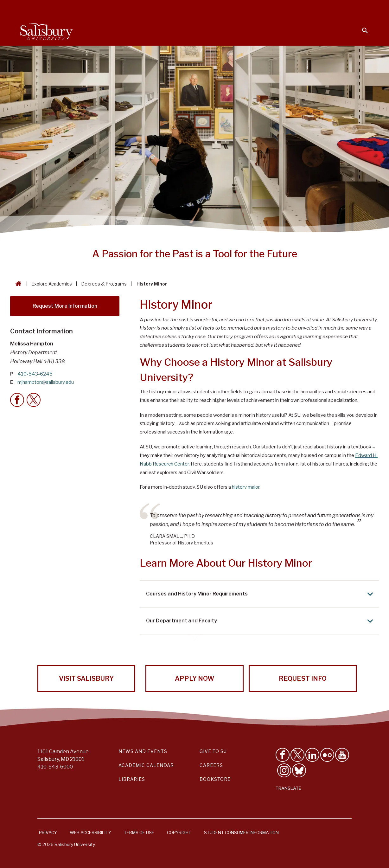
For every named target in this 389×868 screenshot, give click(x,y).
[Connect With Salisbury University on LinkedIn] (312, 755)
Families (298, 8)
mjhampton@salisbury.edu (46, 382)
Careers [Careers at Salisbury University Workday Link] (211, 765)
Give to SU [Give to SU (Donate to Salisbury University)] (213, 751)
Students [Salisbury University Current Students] (223, 8)
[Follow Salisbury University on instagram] (284, 770)
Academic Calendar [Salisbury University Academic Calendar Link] (146, 765)
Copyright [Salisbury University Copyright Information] (179, 833)
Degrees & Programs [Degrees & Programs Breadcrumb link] (104, 284)
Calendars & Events (180, 8)
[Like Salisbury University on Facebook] (283, 755)
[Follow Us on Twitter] (297, 755)
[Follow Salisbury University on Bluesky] (299, 770)
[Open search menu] (361, 27)
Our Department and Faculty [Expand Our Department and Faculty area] (261, 621)
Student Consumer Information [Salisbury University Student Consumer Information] (241, 833)
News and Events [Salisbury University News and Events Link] (143, 751)
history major (246, 487)
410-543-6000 (55, 767)
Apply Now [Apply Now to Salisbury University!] (194, 678)
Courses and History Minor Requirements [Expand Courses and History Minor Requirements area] (261, 594)
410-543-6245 (35, 374)
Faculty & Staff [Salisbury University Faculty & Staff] (262, 8)
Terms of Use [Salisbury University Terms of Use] (139, 833)
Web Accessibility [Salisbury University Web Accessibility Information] (90, 833)
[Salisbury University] (46, 30)
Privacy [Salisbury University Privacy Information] (48, 833)
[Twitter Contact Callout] (34, 400)
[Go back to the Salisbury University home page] (17, 284)
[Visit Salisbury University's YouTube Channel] (342, 755)
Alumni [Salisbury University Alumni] (325, 8)
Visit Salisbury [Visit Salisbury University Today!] (86, 678)
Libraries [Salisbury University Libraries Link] (132, 779)
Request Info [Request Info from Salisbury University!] (303, 678)
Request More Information (65, 306)
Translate (288, 788)
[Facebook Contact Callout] (17, 400)
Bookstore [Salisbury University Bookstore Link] (215, 779)
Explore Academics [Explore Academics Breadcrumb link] (52, 284)
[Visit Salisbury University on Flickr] (327, 755)
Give (356, 8)
